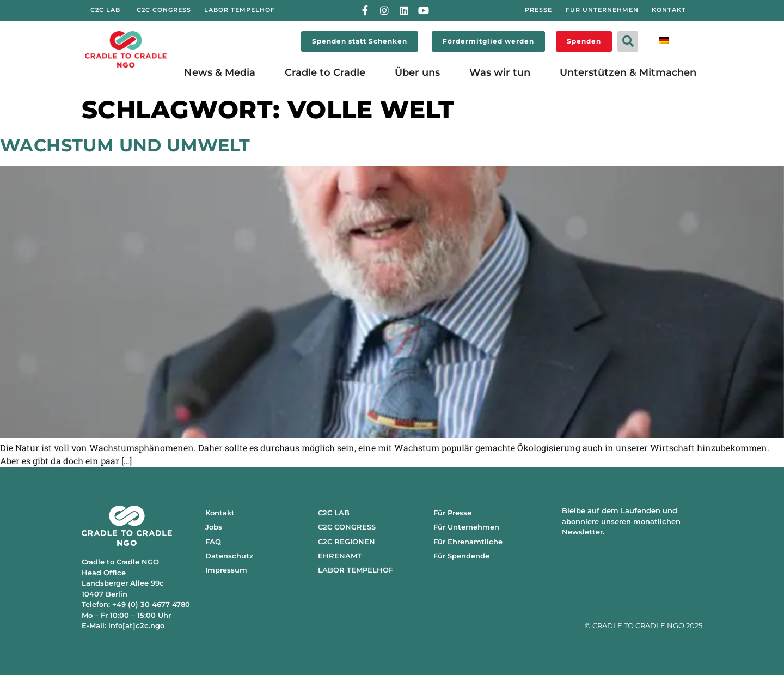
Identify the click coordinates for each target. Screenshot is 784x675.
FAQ (213, 542)
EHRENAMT (340, 556)
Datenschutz (229, 556)
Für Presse (452, 513)
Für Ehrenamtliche (468, 542)
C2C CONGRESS (347, 527)
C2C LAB (334, 513)
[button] (628, 41)
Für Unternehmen (466, 527)
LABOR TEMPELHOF (356, 570)
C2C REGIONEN (347, 542)
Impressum (226, 570)
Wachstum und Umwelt (125, 145)
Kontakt (220, 513)
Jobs (214, 527)
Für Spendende (461, 556)
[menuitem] (664, 39)
